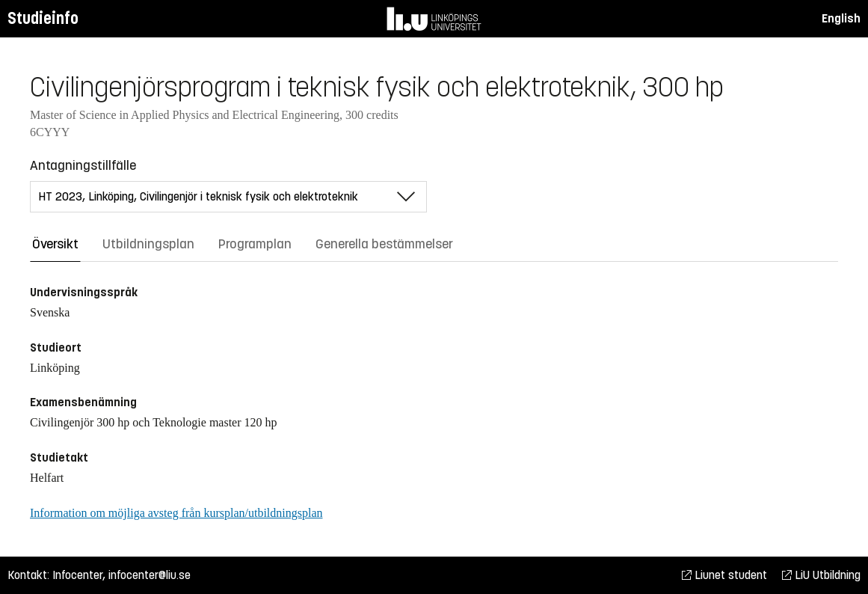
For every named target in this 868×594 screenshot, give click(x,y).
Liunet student (724, 575)
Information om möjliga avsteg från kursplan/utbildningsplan (176, 513)
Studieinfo (43, 18)
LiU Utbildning (821, 575)
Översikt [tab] (55, 244)
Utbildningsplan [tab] (148, 244)
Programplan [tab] (255, 244)
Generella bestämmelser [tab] (384, 244)
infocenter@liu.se (150, 575)
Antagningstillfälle (83, 165)
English (841, 18)
